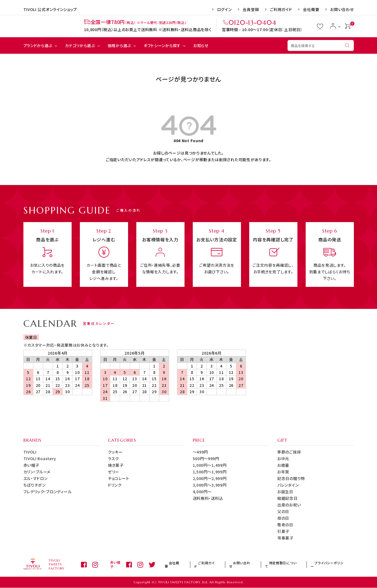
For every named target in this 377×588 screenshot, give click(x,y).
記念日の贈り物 (291, 478)
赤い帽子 (31, 465)
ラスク (113, 458)
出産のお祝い (289, 505)
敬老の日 (285, 525)
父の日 (283, 511)
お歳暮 (283, 465)
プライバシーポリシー (334, 564)
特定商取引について (294, 564)
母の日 (283, 518)
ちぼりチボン (35, 485)
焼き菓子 (116, 465)
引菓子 (283, 531)
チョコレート (119, 478)
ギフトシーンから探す (162, 45)
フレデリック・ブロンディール (48, 492)
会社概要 (311, 9)
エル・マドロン (36, 478)
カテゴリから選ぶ (80, 45)
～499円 (200, 452)
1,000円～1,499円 (210, 465)
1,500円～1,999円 (210, 472)
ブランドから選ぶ (38, 45)
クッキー (115, 452)
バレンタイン (288, 485)
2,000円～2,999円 (210, 478)
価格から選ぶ (119, 45)
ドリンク (115, 485)
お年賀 (283, 472)
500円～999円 (206, 458)
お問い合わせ (342, 9)
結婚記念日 (288, 498)
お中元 (283, 458)
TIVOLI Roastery (40, 458)
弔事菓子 (285, 538)
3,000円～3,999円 (210, 485)
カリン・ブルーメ (37, 472)
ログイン (224, 9)
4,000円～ (202, 492)
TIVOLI (30, 452)
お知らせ (201, 45)
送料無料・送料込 (208, 498)
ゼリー (114, 472)
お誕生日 (285, 492)
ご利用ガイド (281, 9)
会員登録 (251, 9)
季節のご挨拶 (289, 452)
